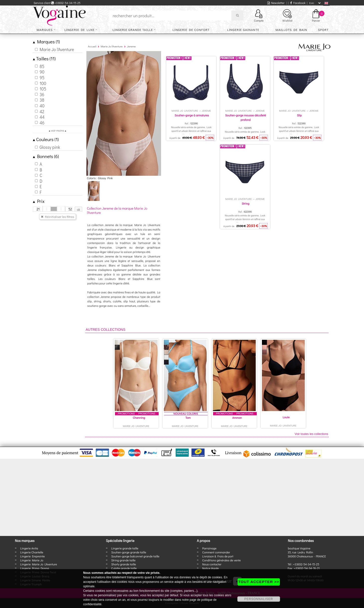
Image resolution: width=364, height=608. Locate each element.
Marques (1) (46, 42)
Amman (237, 418)
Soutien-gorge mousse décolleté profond (245, 117)
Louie (286, 417)
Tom (188, 418)
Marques (45, 30)
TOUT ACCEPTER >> (259, 582)
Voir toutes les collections (311, 434)
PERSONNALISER (259, 599)
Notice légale (210, 568)
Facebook (298, 3)
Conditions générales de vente (221, 560)
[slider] (47, 209)
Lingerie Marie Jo (32, 560)
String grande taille (123, 560)
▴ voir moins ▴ (58, 130)
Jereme (131, 46)
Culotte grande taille (124, 568)
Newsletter (276, 3)
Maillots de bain (291, 30)
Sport (323, 30)
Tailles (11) (44, 58)
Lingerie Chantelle (32, 552)
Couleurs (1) (46, 139)
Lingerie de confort (191, 30)
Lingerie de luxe (80, 30)
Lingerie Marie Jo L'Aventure (38, 564)
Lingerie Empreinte (32, 556)
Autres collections (105, 330)
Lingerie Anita (29, 548)
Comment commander (216, 552)
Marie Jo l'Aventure (112, 46)
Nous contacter (212, 564)
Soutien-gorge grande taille (129, 552)
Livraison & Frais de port (218, 556)
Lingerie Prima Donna (35, 568)
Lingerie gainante (243, 30)
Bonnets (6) (46, 156)
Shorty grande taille (124, 564)
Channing (139, 418)
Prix (39, 201)
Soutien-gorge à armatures (192, 115)
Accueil (92, 46)
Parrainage (209, 548)
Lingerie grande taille (133, 30)
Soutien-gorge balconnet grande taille (135, 556)
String (246, 203)
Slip (299, 115)
